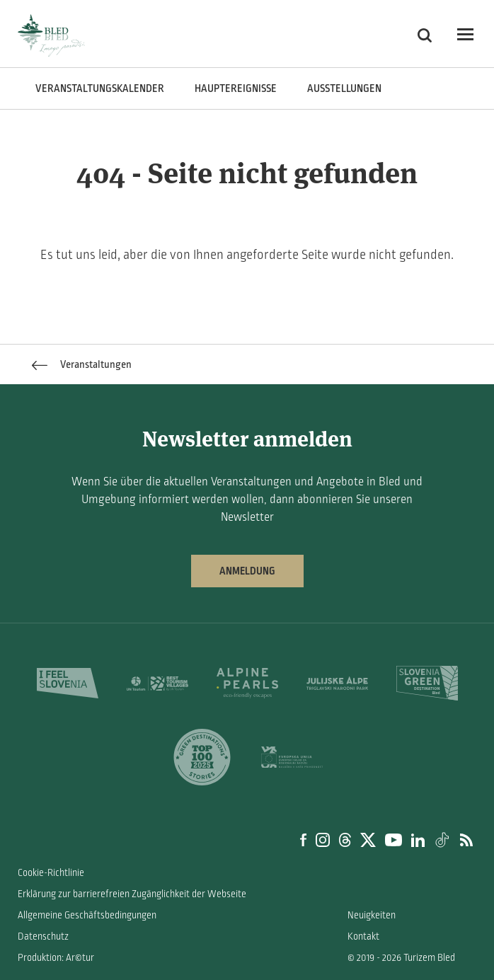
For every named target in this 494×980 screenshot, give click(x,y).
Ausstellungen (344, 88)
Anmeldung (247, 571)
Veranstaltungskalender (100, 88)
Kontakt (363, 936)
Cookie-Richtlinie (51, 873)
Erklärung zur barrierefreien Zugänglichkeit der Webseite (132, 894)
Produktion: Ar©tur (56, 958)
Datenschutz (43, 936)
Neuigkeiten (372, 915)
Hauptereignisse (236, 88)
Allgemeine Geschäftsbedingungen (87, 915)
